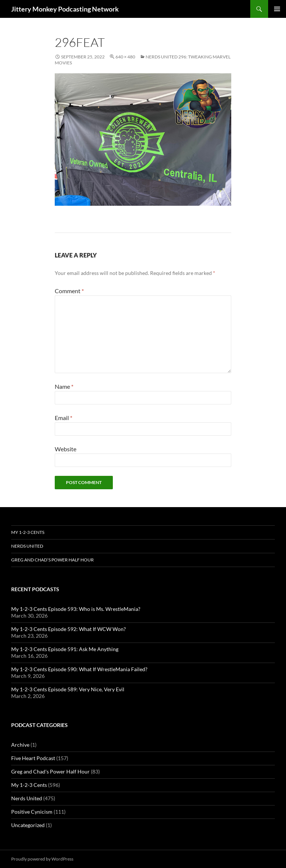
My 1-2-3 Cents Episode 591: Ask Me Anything (65, 649)
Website (66, 449)
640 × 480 (125, 57)
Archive (20, 745)
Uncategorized (28, 825)
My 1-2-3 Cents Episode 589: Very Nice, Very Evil (68, 689)
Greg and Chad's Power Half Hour (50, 771)
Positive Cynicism (32, 812)
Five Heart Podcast (33, 758)
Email (63, 418)
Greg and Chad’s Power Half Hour (53, 560)
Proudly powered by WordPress (42, 859)
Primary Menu (277, 9)
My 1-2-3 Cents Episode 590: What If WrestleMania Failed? (79, 669)
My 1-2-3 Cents (28, 532)
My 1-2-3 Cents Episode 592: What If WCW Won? (69, 629)
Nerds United (27, 546)
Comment (69, 291)
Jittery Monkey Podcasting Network (65, 9)
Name (64, 386)
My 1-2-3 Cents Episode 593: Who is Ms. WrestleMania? (76, 609)
